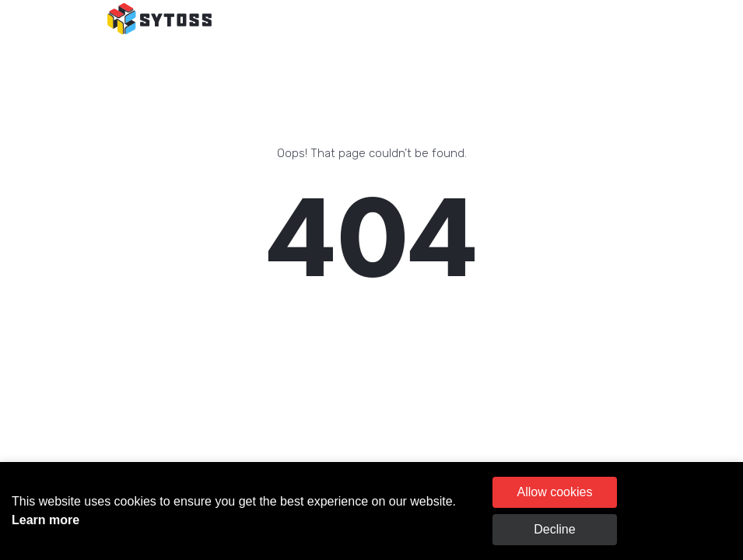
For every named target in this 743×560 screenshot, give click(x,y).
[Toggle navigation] (619, 19)
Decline (554, 529)
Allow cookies (554, 492)
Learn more (46, 520)
